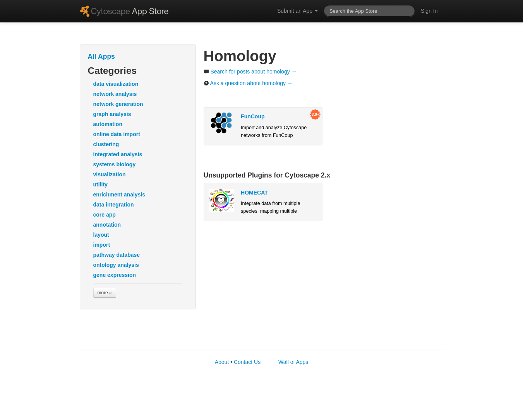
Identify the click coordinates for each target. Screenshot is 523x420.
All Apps (101, 56)
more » (105, 293)
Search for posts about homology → (250, 72)
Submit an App (298, 11)
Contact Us (247, 362)
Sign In (429, 11)
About (222, 362)
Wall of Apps (293, 362)
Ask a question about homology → (248, 83)
